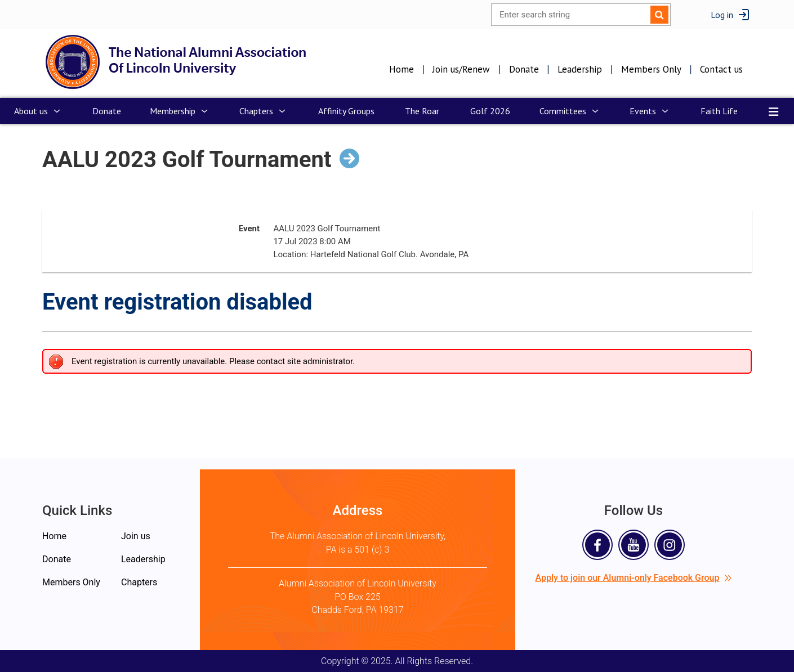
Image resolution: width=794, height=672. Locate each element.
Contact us (721, 69)
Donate (524, 69)
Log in (722, 15)
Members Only (651, 69)
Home (402, 69)
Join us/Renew (461, 69)
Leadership (580, 69)
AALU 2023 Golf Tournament (187, 160)
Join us (136, 536)
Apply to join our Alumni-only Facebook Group (634, 578)
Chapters (139, 582)
